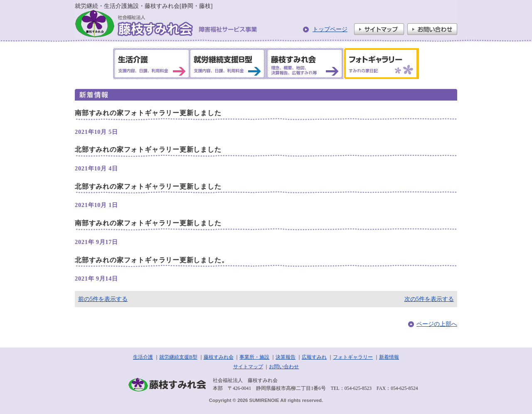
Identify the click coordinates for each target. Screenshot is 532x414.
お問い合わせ (432, 29)
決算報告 (286, 357)
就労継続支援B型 (178, 357)
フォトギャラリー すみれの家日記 (380, 64)
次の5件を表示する (429, 299)
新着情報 (389, 357)
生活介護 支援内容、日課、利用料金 (152, 64)
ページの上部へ (437, 324)
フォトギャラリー (353, 357)
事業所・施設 (254, 357)
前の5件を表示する (103, 299)
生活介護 (143, 357)
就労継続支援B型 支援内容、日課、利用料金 (227, 64)
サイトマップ (379, 29)
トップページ (330, 29)
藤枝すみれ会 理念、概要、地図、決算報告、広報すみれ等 (304, 64)
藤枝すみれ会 (219, 357)
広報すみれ (314, 357)
